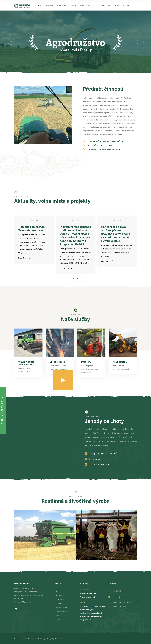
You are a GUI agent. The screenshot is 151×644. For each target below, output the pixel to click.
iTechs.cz (58, 639)
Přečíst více (24, 258)
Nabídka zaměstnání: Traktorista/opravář (32, 229)
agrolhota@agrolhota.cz (121, 597)
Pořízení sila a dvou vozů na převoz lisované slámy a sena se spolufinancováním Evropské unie (116, 234)
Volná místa (61, 5)
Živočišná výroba (103, 5)
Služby (117, 5)
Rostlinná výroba (86, 5)
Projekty (73, 5)
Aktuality (50, 5)
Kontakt (126, 5)
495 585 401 (117, 591)
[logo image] (22, 5)
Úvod (40, 5)
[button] (11, 41)
